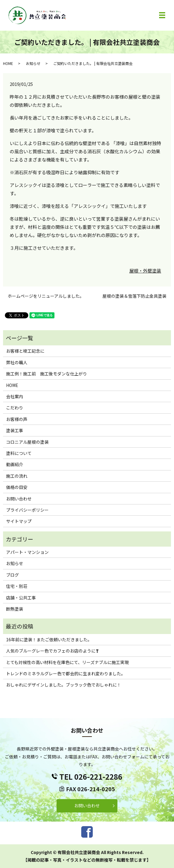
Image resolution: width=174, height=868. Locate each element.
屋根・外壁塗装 (145, 271)
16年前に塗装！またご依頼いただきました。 (49, 639)
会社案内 (15, 396)
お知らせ (33, 63)
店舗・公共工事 (21, 598)
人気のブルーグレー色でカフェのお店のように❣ (53, 651)
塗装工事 (15, 430)
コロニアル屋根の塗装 (27, 442)
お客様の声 (17, 419)
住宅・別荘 (17, 586)
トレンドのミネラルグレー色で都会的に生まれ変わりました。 (66, 673)
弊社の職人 (17, 362)
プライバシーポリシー (27, 510)
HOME (8, 63)
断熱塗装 (15, 609)
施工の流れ (17, 476)
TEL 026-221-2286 (91, 776)
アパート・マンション (27, 552)
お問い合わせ (19, 499)
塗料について (19, 453)
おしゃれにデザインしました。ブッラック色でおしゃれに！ (64, 685)
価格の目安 (17, 487)
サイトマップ (19, 521)
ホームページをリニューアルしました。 (46, 296)
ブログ (12, 575)
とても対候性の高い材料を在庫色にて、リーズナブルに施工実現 (67, 662)
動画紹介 (15, 464)
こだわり (15, 408)
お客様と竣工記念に (25, 351)
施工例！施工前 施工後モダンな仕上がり (47, 374)
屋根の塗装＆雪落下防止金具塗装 (134, 296)
